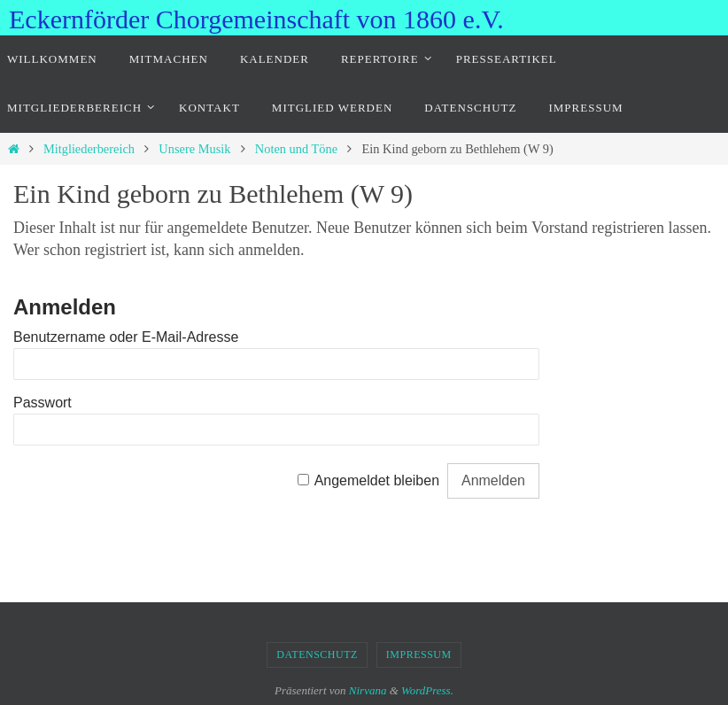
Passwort (43, 403)
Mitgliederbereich (89, 149)
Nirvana (368, 690)
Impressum (419, 655)
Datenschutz (317, 655)
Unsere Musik (194, 149)
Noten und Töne (296, 149)
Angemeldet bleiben (377, 480)
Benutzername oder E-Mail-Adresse (126, 337)
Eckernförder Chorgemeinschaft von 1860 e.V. (256, 19)
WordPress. (427, 690)
